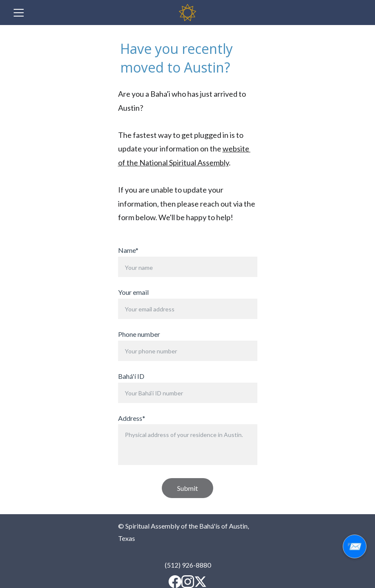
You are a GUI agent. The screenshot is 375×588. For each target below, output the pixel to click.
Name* (128, 250)
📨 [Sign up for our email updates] (355, 546)
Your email (133, 292)
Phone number (139, 334)
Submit (187, 488)
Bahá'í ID (131, 376)
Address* (132, 418)
